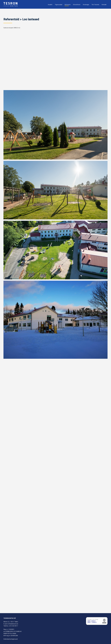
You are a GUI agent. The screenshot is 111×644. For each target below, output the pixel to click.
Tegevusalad (58, 5)
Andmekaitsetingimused (11, 639)
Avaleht (50, 5)
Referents (68, 5)
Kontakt (104, 5)
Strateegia (86, 5)
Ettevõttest (77, 5)
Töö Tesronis (95, 5)
